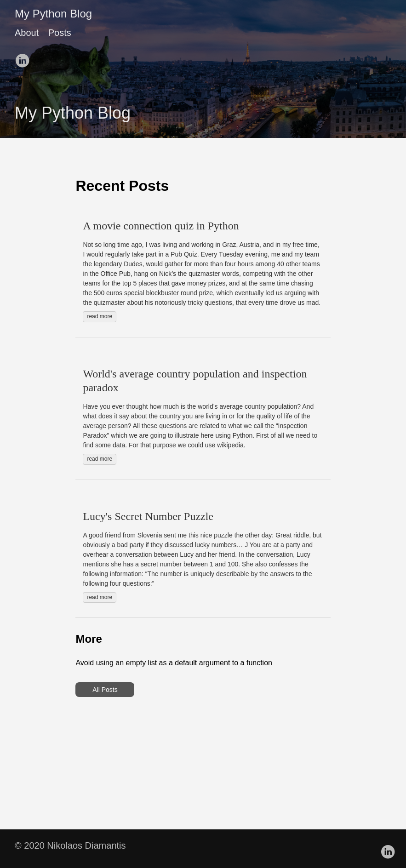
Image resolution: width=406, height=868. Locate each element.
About (27, 33)
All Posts (105, 690)
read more (100, 316)
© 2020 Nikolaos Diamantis (70, 845)
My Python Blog (53, 14)
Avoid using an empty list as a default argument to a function (174, 663)
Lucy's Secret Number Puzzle (148, 516)
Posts (60, 33)
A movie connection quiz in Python (161, 226)
